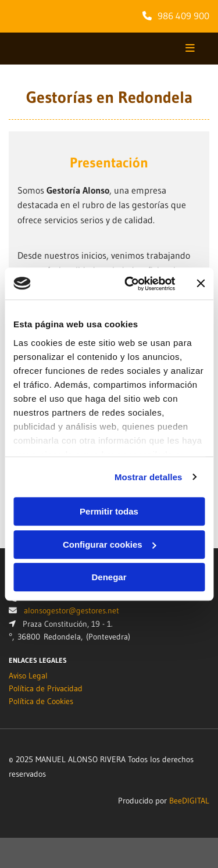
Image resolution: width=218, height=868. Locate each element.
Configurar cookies (110, 544)
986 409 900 (183, 16)
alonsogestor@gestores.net (72, 610)
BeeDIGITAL (189, 801)
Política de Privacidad (46, 688)
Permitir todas (109, 511)
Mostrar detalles (149, 477)
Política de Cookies (41, 701)
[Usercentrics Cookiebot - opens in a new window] (130, 284)
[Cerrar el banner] (201, 284)
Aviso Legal (28, 676)
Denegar (109, 577)
